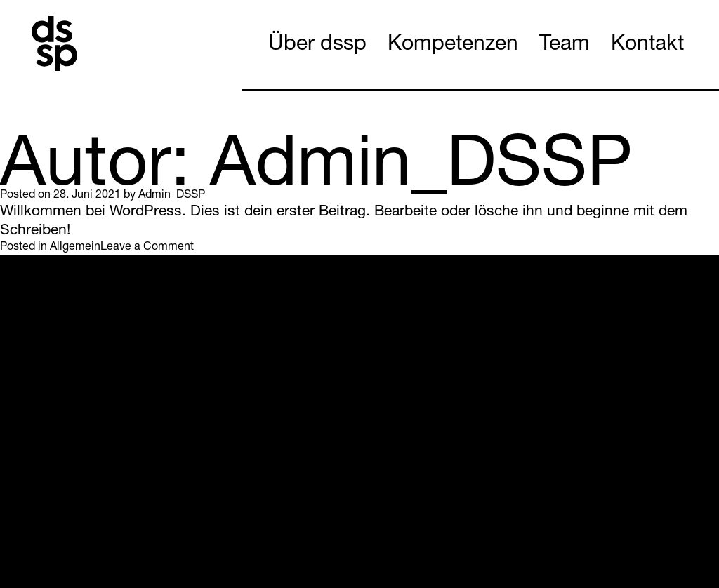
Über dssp (317, 46)
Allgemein (75, 248)
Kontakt (647, 46)
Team (565, 46)
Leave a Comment (147, 248)
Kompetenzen (453, 46)
